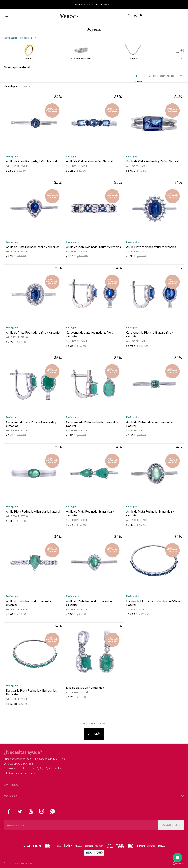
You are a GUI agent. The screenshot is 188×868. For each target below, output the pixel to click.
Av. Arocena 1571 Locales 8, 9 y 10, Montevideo (34, 768)
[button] (177, 53)
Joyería (26, 86)
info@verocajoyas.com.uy (20, 773)
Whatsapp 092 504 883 (19, 763)
